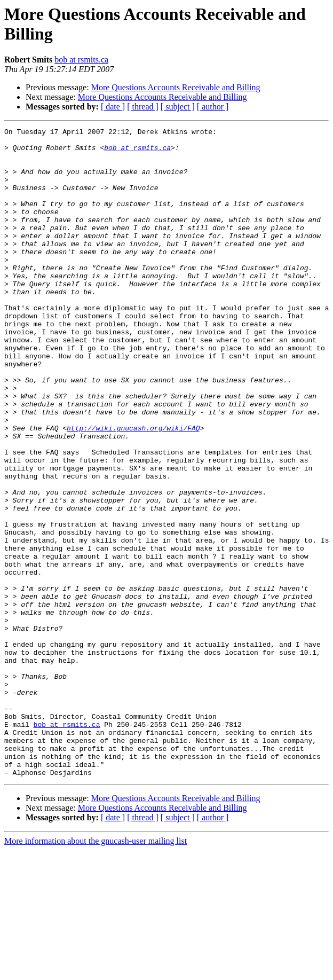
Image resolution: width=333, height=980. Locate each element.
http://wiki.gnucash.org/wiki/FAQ (133, 489)
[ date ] (113, 107)
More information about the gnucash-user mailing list (96, 971)
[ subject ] (178, 107)
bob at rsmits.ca (81, 60)
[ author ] (213, 107)
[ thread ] (143, 107)
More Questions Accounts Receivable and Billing (176, 87)
